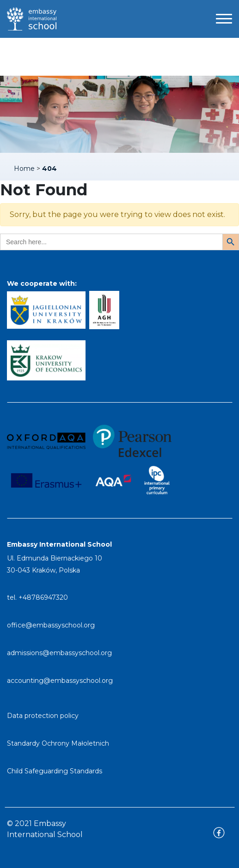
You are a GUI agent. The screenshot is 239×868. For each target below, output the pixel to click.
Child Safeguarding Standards (55, 771)
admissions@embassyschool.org (59, 653)
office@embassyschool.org (51, 625)
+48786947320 (43, 597)
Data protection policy (43, 716)
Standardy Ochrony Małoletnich (58, 743)
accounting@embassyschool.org (60, 681)
